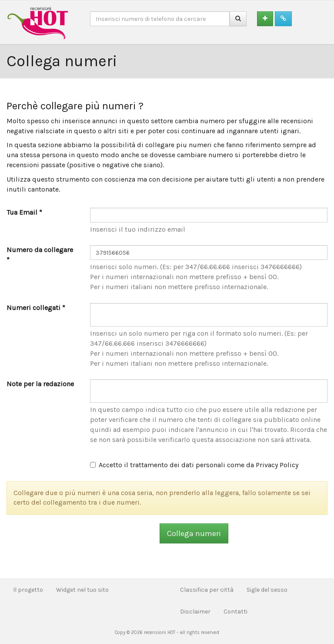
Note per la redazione (40, 384)
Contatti (235, 612)
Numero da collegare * (40, 255)
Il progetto (28, 590)
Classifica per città (207, 590)
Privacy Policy (277, 465)
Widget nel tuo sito (82, 590)
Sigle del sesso (267, 590)
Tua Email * (24, 212)
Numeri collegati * (36, 308)
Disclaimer (195, 612)
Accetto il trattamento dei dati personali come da (194, 465)
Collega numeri (194, 533)
